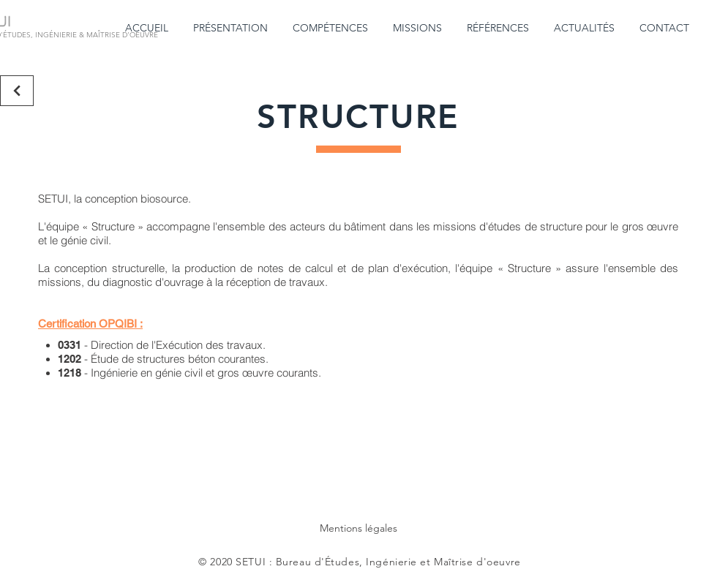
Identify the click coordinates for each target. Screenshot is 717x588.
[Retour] (17, 91)
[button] (232, 28)
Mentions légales (358, 528)
